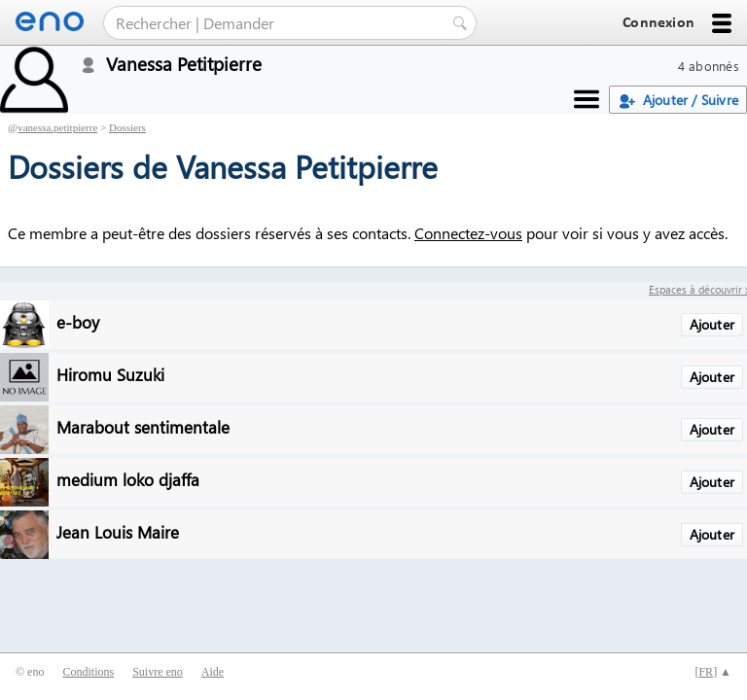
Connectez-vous (468, 233)
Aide (213, 672)
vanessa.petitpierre (57, 127)
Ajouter (712, 324)
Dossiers (127, 127)
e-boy (78, 321)
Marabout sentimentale (143, 426)
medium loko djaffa (128, 479)
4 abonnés (709, 66)
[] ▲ (713, 672)
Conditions (88, 672)
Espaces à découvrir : (698, 289)
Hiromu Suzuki (110, 374)
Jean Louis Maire (118, 531)
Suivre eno (158, 672)
